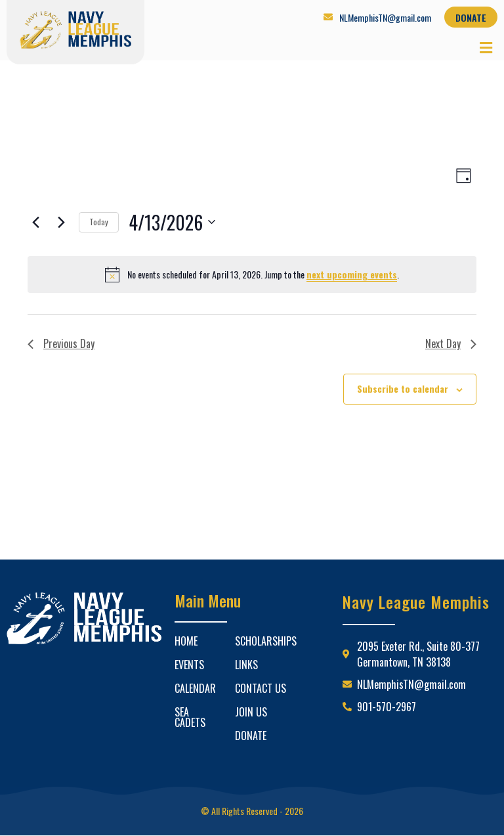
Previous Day (61, 343)
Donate (251, 736)
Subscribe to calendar (403, 388)
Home (186, 641)
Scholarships (266, 641)
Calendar (195, 688)
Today (99, 222)
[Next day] (61, 222)
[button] (486, 47)
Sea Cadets (190, 717)
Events (189, 665)
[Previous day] (35, 222)
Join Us (251, 712)
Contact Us (261, 688)
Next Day (451, 343)
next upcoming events (352, 274)
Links (246, 665)
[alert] (252, 275)
